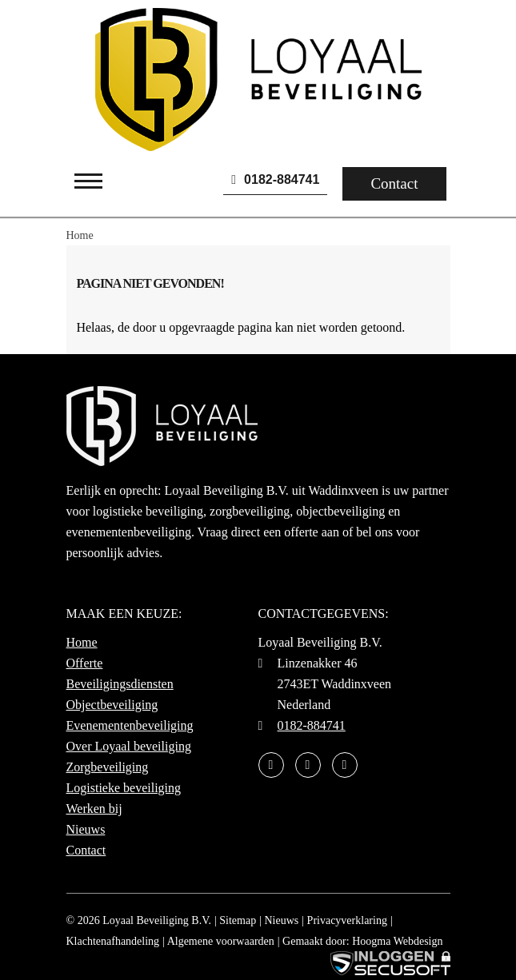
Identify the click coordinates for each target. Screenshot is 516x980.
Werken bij (94, 809)
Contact (394, 183)
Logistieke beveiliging (124, 788)
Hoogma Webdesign (397, 941)
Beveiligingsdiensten (120, 684)
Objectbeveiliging (112, 705)
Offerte (85, 663)
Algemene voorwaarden (221, 941)
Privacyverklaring (347, 920)
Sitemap (238, 920)
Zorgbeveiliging (108, 767)
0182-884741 (275, 179)
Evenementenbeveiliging (130, 725)
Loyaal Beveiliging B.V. (157, 920)
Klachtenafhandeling (113, 941)
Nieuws (86, 829)
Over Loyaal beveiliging (129, 746)
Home (82, 642)
